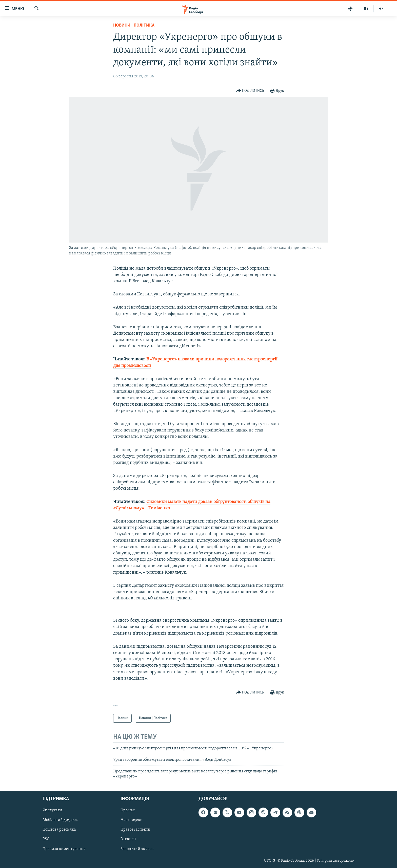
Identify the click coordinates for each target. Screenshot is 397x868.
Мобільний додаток (60, 820)
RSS (46, 839)
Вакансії (128, 839)
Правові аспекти (135, 830)
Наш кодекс (131, 820)
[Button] (250, 91)
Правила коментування (64, 849)
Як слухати (52, 810)
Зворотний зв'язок (137, 849)
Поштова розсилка (59, 830)
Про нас (128, 810)
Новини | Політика (134, 25)
